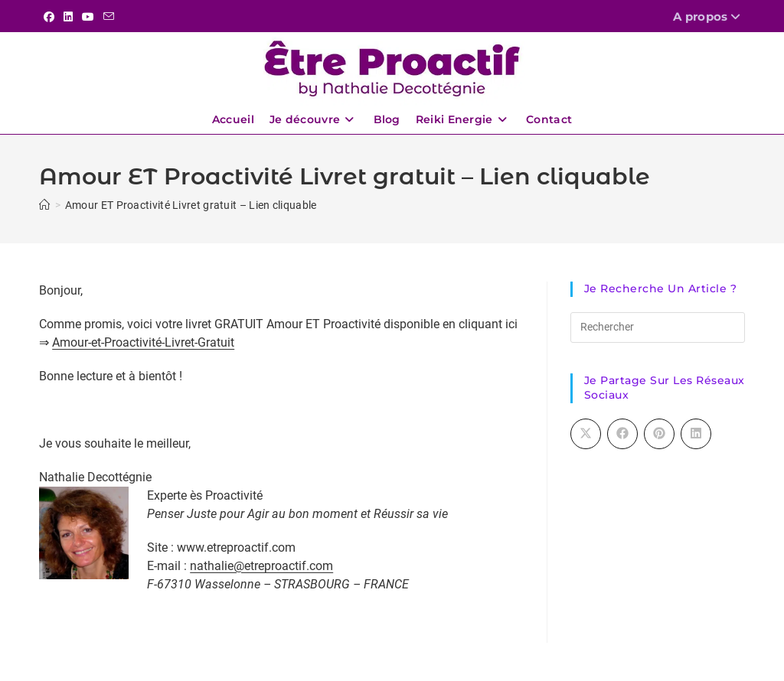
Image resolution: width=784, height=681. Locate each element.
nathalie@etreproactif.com (261, 566)
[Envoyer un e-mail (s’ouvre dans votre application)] (109, 17)
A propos (709, 16)
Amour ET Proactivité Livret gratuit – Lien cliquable (191, 205)
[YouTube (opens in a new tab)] (88, 17)
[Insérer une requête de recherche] (658, 327)
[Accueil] (44, 205)
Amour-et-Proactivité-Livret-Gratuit (143, 342)
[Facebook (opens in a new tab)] (49, 17)
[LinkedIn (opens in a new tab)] (68, 17)
